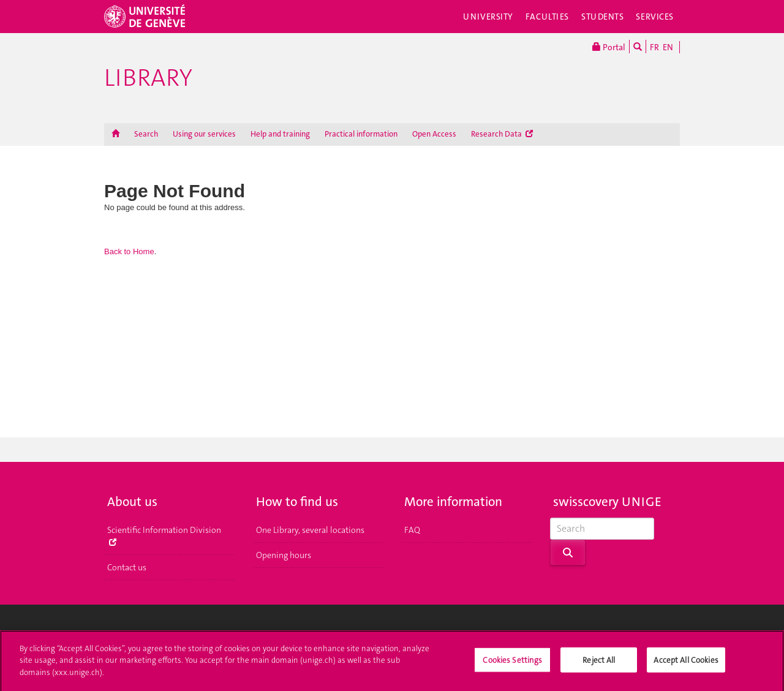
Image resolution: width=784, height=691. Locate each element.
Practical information (361, 134)
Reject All (599, 665)
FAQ (412, 530)
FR (654, 47)
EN (668, 47)
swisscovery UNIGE (607, 502)
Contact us (127, 567)
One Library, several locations (310, 530)
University (488, 17)
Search (146, 134)
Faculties (547, 17)
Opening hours (284, 555)
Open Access (434, 134)
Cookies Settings (512, 665)
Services (655, 17)
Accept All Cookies (686, 665)
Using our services (204, 134)
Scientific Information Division (164, 535)
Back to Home (129, 251)
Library (148, 78)
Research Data (502, 134)
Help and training (280, 134)
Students (603, 17)
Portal (609, 47)
